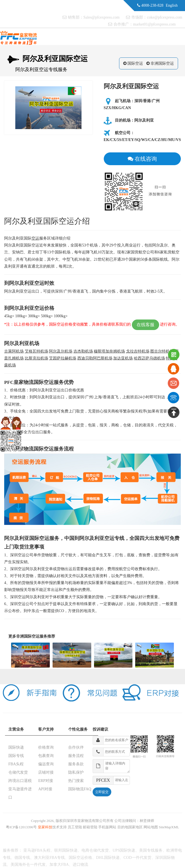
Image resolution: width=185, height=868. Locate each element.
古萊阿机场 (14, 351)
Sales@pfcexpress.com (102, 17)
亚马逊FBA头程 (37, 850)
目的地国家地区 (130, 827)
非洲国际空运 (162, 63)
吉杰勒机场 (83, 351)
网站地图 (151, 827)
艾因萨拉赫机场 (63, 358)
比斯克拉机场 (36, 358)
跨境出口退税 (20, 781)
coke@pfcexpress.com (165, 17)
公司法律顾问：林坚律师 (134, 821)
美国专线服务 (151, 850)
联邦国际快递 (66, 850)
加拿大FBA (59, 865)
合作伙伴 (76, 747)
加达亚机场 (123, 358)
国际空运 (135, 63)
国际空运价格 (80, 858)
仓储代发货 (18, 772)
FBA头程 (16, 764)
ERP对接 (46, 781)
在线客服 (145, 325)
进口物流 (80, 865)
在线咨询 (142, 159)
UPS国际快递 (124, 850)
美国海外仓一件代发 (28, 865)
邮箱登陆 (90, 827)
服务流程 (76, 756)
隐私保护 (76, 772)
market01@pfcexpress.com (154, 24)
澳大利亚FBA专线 (49, 858)
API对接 (45, 789)
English (172, 5)
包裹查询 (46, 756)
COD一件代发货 (137, 858)
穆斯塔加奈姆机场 (109, 351)
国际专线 (16, 756)
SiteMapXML (169, 827)
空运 (35, 238)
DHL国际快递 (108, 858)
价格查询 (46, 747)
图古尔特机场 (162, 351)
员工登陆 (75, 827)
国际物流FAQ (80, 789)
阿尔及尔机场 (61, 351)
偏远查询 (46, 764)
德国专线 (22, 858)
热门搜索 (76, 781)
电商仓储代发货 (95, 850)
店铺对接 (46, 772)
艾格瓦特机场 (36, 351)
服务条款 (76, 764)
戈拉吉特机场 (138, 351)
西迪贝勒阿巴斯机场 (95, 358)
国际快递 (16, 747)
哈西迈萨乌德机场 (149, 358)
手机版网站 (107, 827)
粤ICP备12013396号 (21, 827)
